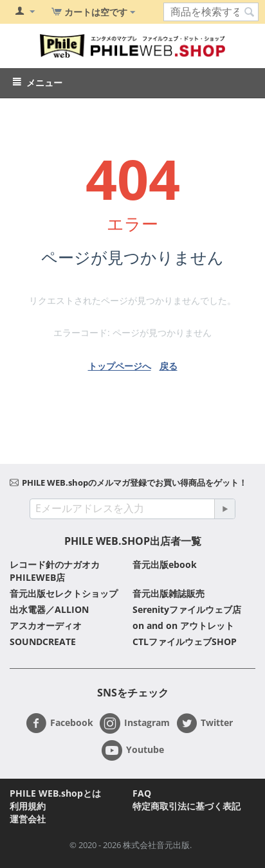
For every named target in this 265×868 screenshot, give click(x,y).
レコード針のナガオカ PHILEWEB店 (55, 571)
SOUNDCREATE (43, 642)
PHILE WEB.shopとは (55, 793)
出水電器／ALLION (49, 609)
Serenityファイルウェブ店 (187, 609)
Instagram (135, 723)
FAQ (142, 793)
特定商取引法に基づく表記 (187, 806)
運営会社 (28, 819)
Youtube (133, 750)
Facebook (59, 723)
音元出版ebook (165, 564)
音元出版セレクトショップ (64, 593)
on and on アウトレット (183, 625)
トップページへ (120, 366)
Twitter (205, 723)
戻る (169, 366)
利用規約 (28, 806)
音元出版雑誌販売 (169, 593)
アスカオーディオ (46, 625)
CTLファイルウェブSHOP (185, 642)
